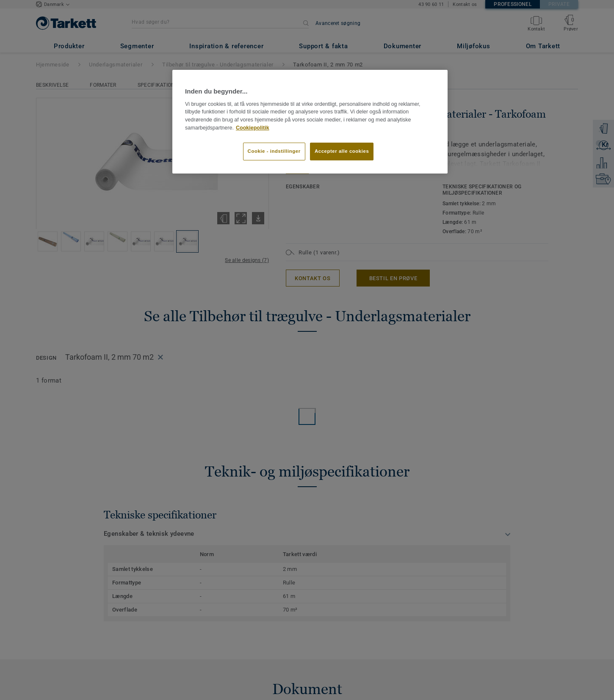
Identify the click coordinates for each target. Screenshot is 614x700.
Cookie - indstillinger (274, 151)
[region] (310, 121)
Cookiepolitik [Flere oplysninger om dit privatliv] (253, 128)
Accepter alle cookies (342, 151)
